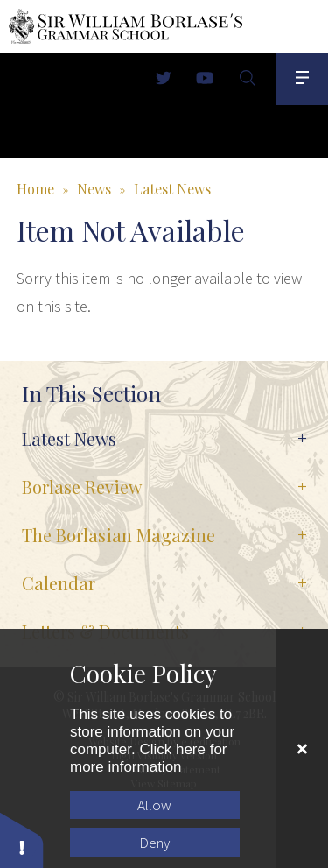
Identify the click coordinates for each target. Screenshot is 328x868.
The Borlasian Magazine (119, 535)
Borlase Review (82, 487)
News (94, 189)
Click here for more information (149, 758)
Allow (154, 805)
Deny (154, 843)
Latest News (172, 189)
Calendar (59, 583)
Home (35, 189)
